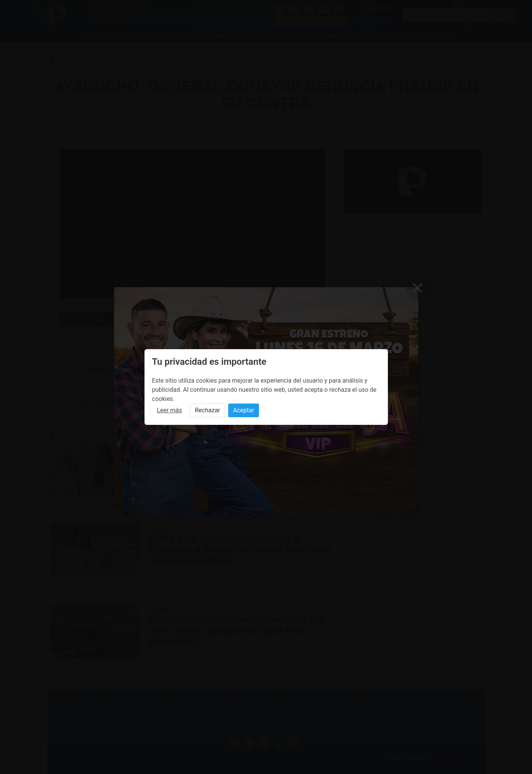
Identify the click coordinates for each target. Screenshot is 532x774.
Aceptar (244, 410)
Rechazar (207, 410)
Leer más (170, 410)
